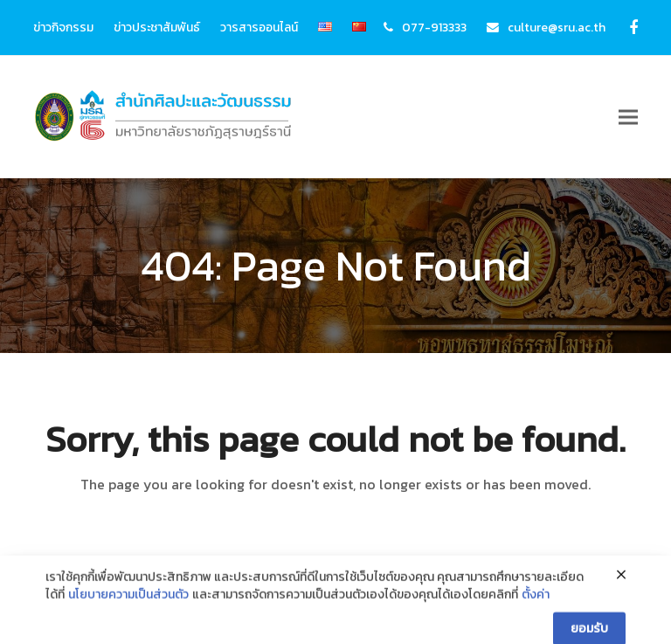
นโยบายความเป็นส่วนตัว (128, 615)
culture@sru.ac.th (557, 27)
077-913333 (434, 27)
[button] (628, 118)
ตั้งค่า (536, 615)
